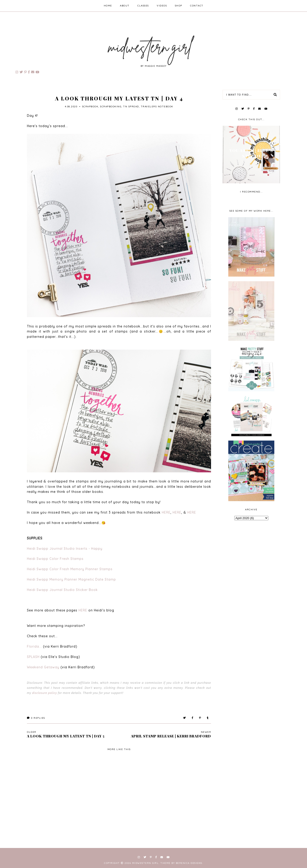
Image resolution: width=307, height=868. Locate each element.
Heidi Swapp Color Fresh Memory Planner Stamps (70, 569)
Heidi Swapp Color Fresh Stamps (55, 559)
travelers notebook (157, 107)
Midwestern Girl (145, 863)
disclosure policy (44, 693)
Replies (36, 718)
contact (197, 6)
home (108, 6)
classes (143, 6)
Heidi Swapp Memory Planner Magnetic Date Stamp (71, 579)
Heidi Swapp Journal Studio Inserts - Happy (65, 549)
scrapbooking (111, 107)
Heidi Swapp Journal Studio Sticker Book (62, 590)
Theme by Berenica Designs (181, 863)
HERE (166, 512)
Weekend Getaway (43, 667)
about (125, 6)
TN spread (131, 107)
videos (162, 6)
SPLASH (33, 657)
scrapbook (90, 107)
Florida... (35, 646)
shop (179, 6)
